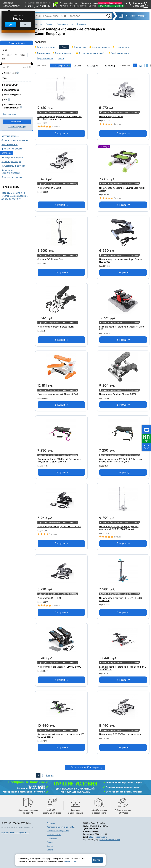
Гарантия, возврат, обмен (58, 831)
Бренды (50, 846)
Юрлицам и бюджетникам (110, 3)
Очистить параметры (17, 127)
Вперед (50, 775)
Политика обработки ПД (20, 832)
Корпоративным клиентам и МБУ (61, 827)
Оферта (5, 832)
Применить (17, 122)
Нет (26, 24)
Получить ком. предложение (111, 6)
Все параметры (9, 114)
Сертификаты (76, 6)
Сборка (50, 850)
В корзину (61, 133)
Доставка (74, 3)
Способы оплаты (54, 835)
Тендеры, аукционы (90, 3)
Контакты (64, 6)
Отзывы (50, 842)
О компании (65, 3)
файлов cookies (71, 861)
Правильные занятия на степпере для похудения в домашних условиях (15, 196)
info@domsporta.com (98, 837)
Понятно (97, 860)
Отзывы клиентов (89, 6)
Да (11, 24)
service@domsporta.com (110, 840)
